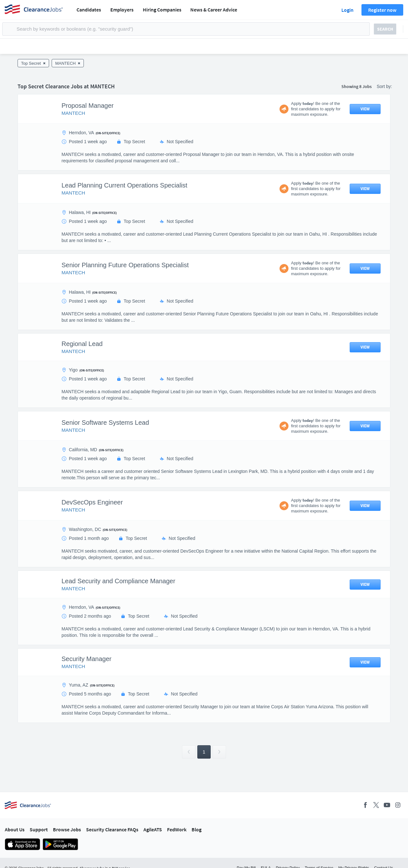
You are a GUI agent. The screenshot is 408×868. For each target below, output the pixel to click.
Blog (197, 829)
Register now (382, 10)
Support (39, 829)
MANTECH (73, 113)
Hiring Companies (162, 10)
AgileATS (153, 829)
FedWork (177, 829)
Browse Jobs (67, 829)
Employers (122, 10)
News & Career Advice (214, 10)
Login (347, 10)
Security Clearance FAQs (112, 829)
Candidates (89, 10)
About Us (15, 829)
